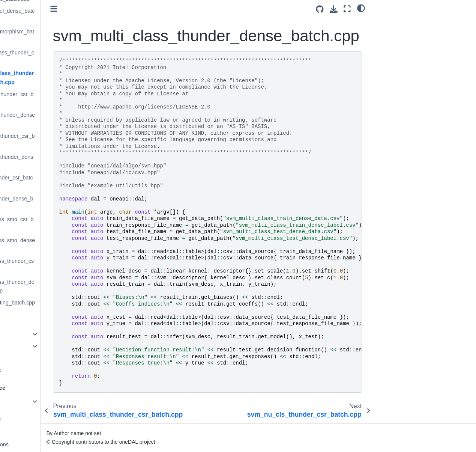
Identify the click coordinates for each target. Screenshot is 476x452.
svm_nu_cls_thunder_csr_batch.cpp (55, 99)
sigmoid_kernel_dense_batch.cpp (55, 15)
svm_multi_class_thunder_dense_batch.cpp (55, 78)
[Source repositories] (320, 9)
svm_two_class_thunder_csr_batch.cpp (55, 265)
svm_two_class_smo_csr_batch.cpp (55, 224)
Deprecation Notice (33, 370)
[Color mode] (361, 8)
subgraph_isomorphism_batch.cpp (55, 36)
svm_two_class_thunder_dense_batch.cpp (55, 286)
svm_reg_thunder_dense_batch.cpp (55, 203)
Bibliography (25, 358)
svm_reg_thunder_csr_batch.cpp (54, 182)
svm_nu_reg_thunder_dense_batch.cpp (55, 161)
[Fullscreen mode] (347, 9)
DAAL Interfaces (29, 346)
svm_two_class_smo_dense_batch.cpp (56, 245)
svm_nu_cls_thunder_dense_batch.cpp (56, 119)
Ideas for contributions (36, 444)
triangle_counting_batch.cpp (56, 303)
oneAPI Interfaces (31, 334)
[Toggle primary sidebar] (108, 9)
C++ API (20, 401)
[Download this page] (334, 9)
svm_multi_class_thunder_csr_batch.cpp (55, 57)
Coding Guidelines (32, 432)
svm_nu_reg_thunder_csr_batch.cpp (55, 140)
